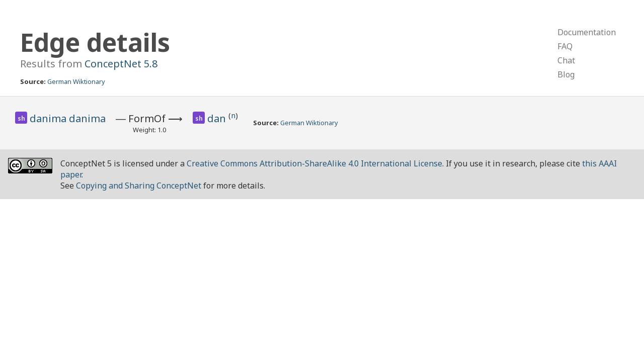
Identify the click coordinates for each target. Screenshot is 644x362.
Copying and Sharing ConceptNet (139, 186)
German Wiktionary (76, 81)
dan (218, 118)
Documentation (587, 32)
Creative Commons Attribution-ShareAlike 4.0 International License (314, 163)
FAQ (565, 46)
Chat (566, 60)
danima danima (68, 118)
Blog (566, 74)
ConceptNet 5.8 (121, 64)
